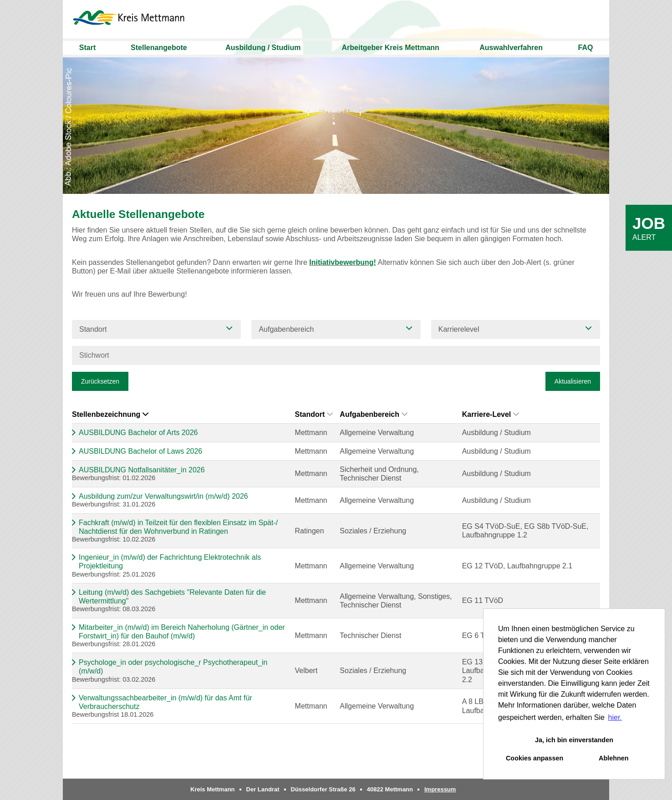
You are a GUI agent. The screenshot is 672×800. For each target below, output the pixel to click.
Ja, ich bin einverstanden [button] (574, 740)
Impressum (440, 789)
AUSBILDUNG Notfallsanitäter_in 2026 (142, 470)
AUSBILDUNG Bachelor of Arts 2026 (138, 433)
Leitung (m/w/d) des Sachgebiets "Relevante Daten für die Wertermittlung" (172, 597)
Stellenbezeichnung (110, 414)
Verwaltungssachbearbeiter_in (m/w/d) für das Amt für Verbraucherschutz (165, 702)
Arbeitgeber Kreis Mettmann (391, 48)
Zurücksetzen (100, 381)
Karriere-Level (491, 414)
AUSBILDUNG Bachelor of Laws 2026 (140, 451)
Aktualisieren (573, 381)
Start (87, 48)
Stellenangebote (159, 48)
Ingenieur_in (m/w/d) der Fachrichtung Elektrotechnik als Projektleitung (170, 562)
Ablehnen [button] (614, 758)
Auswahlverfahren (511, 48)
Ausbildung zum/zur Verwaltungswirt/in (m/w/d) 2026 (163, 496)
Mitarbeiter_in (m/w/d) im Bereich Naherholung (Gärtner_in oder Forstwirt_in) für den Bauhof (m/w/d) (182, 632)
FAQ (586, 48)
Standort (314, 414)
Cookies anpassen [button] (535, 758)
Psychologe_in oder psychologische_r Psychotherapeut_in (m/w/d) (173, 667)
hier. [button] (615, 717)
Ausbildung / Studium (263, 48)
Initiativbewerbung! (343, 262)
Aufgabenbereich (374, 414)
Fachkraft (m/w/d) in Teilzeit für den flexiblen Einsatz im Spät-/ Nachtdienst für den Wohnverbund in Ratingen (178, 527)
